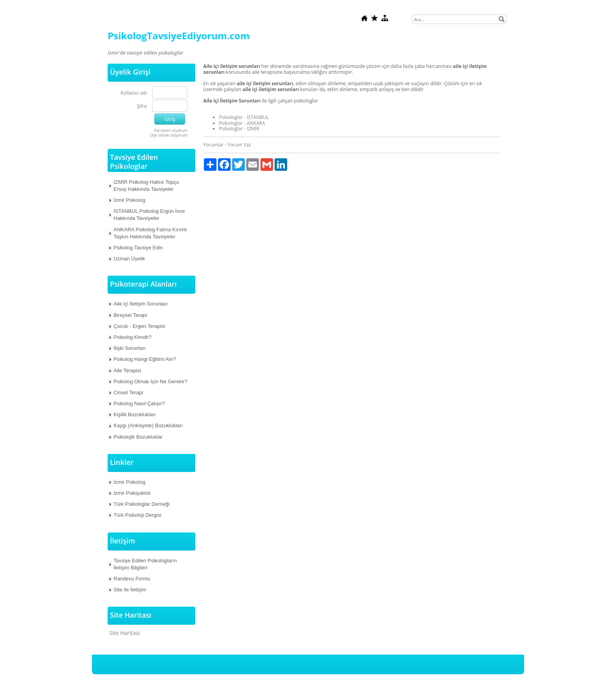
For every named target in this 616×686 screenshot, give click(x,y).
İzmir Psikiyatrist (132, 493)
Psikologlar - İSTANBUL (244, 117)
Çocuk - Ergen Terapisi (139, 326)
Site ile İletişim (130, 590)
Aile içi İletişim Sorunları (141, 304)
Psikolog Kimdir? (133, 337)
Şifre (142, 107)
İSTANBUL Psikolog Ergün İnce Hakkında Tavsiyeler (149, 215)
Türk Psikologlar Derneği (141, 504)
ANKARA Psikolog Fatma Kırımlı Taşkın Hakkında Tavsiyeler (150, 233)
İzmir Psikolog (129, 200)
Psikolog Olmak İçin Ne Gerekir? (150, 381)
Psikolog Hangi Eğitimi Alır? (145, 359)
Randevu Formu (132, 579)
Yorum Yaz (239, 145)
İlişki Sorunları (130, 348)
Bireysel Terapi (130, 315)
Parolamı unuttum (171, 130)
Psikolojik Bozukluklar (138, 437)
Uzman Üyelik (129, 259)
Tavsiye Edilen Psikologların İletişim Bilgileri (145, 564)
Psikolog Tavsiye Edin (138, 248)
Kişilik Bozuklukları (135, 414)
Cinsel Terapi (128, 392)
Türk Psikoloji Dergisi (137, 515)
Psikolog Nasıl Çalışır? (139, 403)
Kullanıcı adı (134, 93)
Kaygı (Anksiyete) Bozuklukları (148, 425)
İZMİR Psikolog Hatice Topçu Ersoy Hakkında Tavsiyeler (146, 186)
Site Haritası (125, 633)
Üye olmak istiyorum (169, 135)
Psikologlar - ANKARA (242, 123)
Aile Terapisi (127, 370)
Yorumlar (213, 145)
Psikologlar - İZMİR (239, 129)
